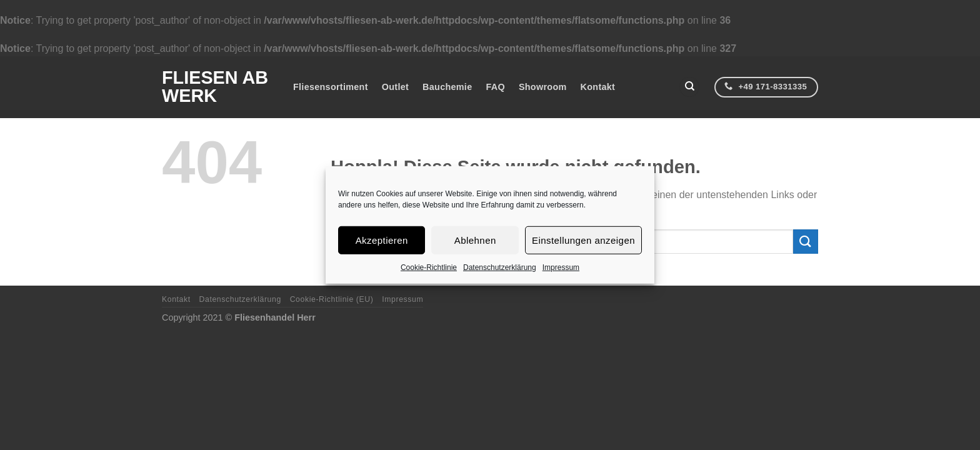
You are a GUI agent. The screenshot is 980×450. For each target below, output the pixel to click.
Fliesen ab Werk (215, 87)
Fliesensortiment (331, 87)
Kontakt (598, 87)
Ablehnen (475, 240)
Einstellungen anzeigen (583, 240)
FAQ (495, 87)
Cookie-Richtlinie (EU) (332, 299)
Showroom (543, 87)
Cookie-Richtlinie (429, 267)
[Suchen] (689, 87)
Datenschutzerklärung (500, 267)
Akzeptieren (382, 240)
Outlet (395, 87)
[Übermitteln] (806, 242)
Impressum (561, 267)
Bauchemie (447, 87)
